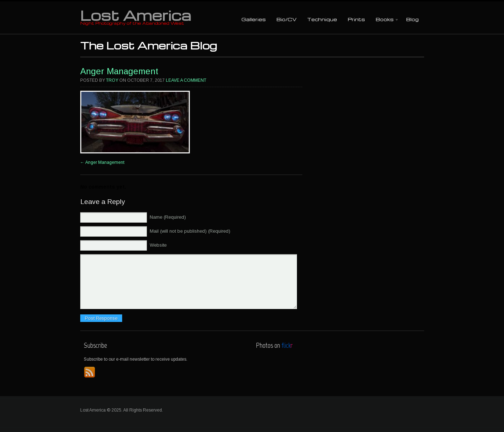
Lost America (136, 15)
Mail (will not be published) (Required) (190, 231)
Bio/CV (287, 19)
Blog (412, 19)
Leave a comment (186, 80)
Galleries (254, 19)
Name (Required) (168, 217)
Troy (112, 80)
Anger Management (119, 71)
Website (158, 245)
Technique (322, 19)
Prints (356, 19)
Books (385, 20)
